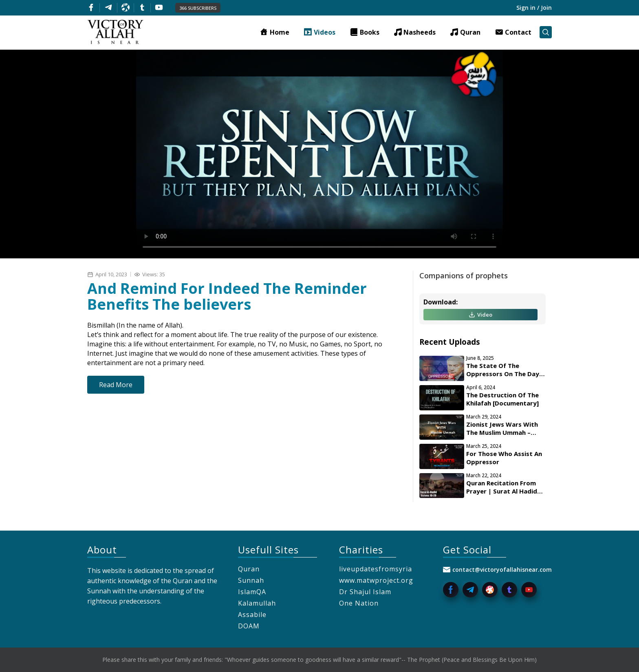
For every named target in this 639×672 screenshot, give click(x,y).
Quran (249, 569)
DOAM (249, 626)
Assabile (252, 615)
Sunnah (251, 580)
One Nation (359, 603)
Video (480, 315)
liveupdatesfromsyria (376, 569)
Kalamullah (257, 603)
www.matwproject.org (376, 580)
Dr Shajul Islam (365, 592)
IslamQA (252, 592)
